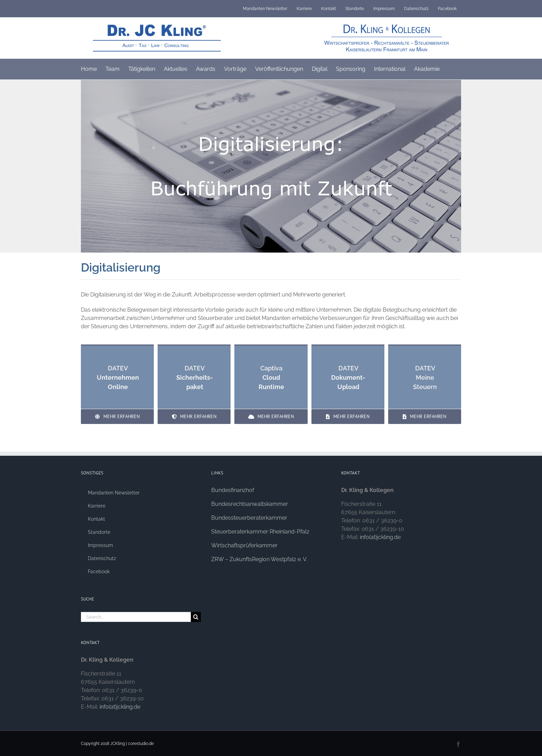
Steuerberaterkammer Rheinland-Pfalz (260, 532)
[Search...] (136, 617)
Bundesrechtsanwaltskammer (250, 504)
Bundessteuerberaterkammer (249, 518)
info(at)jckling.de (120, 707)
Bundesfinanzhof (233, 490)
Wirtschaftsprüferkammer (244, 545)
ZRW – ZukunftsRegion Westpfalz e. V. (259, 559)
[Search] (196, 617)
